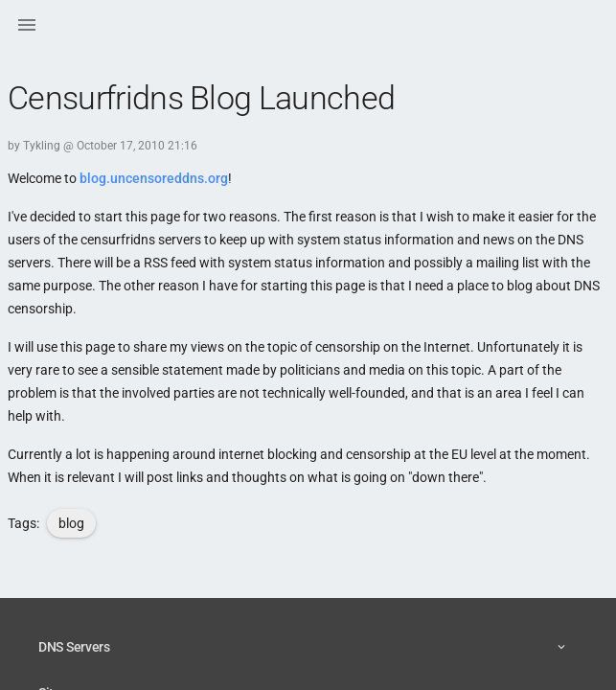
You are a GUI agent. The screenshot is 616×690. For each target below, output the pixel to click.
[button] (27, 27)
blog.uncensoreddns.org (154, 178)
